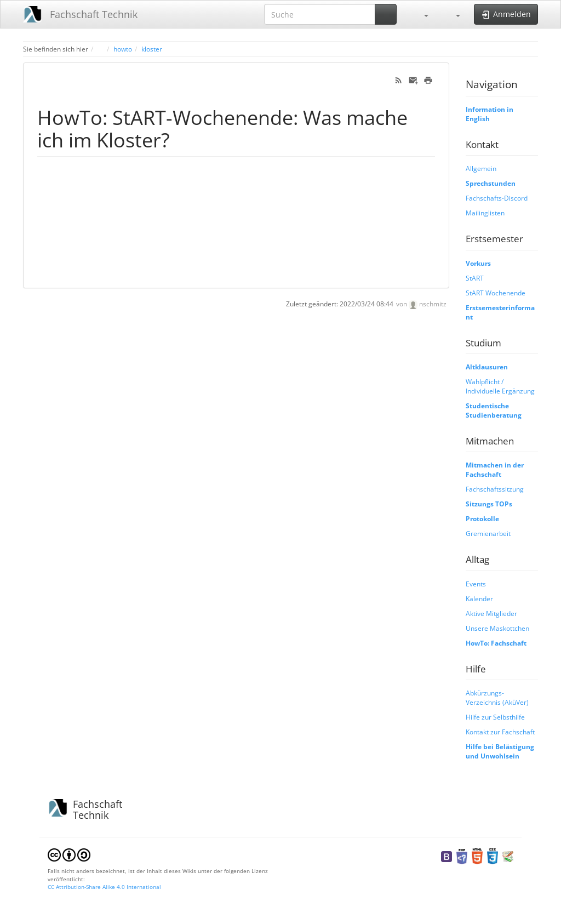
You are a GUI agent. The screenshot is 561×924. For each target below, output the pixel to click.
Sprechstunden (491, 183)
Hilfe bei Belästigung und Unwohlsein (500, 751)
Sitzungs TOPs (489, 504)
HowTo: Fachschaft (496, 643)
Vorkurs (478, 263)
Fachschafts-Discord (497, 198)
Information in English (490, 114)
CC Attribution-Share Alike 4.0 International (104, 887)
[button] (421, 14)
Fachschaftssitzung (495, 489)
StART (475, 278)
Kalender (479, 598)
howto (123, 49)
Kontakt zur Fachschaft (500, 732)
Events (476, 584)
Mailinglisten (485, 213)
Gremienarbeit (488, 533)
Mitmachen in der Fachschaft (495, 469)
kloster (152, 49)
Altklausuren (487, 367)
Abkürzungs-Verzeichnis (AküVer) (497, 697)
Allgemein (481, 168)
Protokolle (482, 518)
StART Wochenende (496, 293)
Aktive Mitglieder (491, 613)
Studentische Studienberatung (494, 410)
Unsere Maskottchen (497, 628)
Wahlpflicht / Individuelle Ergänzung (500, 386)
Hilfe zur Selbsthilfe (495, 717)
